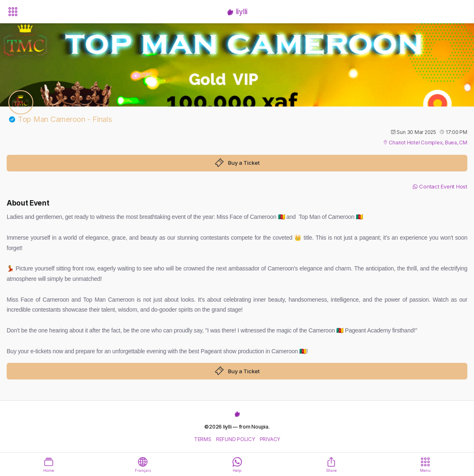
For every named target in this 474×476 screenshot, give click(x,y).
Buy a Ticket (237, 163)
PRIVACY (270, 439)
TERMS (203, 439)
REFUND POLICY (236, 439)
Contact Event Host (440, 186)
